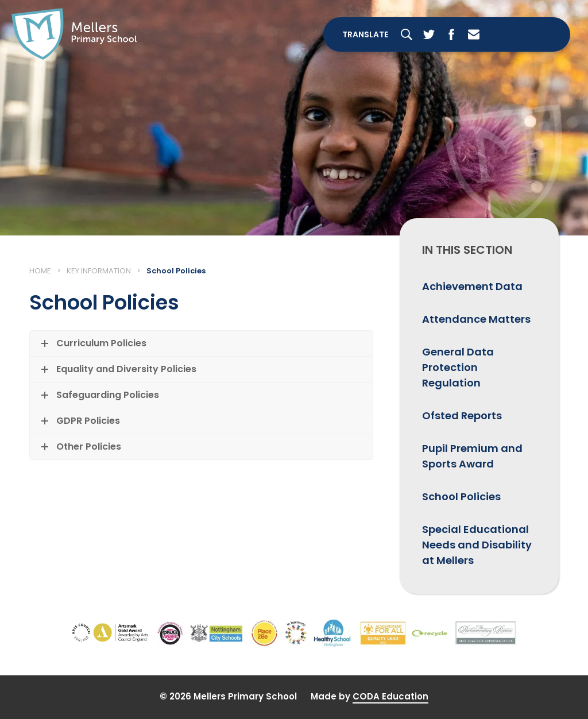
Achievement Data (472, 286)
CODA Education (390, 696)
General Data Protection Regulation (458, 367)
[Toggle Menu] (530, 34)
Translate (365, 34)
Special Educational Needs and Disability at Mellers (477, 545)
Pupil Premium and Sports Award (472, 456)
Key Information (99, 271)
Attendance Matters (476, 319)
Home (40, 271)
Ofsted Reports (462, 415)
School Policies (461, 496)
